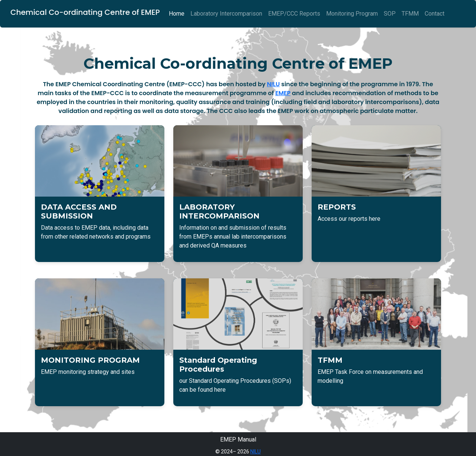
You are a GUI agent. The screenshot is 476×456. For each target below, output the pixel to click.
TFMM (410, 14)
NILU (274, 84)
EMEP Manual (238, 439)
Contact (435, 14)
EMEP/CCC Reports (294, 14)
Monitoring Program (352, 14)
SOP (390, 14)
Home (177, 14)
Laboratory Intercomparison (226, 14)
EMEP (283, 93)
